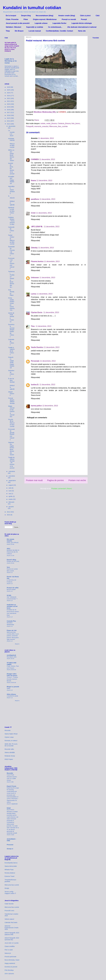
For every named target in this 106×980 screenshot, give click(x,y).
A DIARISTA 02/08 (12, 696)
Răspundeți (35, 152)
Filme (26, 19)
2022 (9, 98)
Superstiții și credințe (35, 27)
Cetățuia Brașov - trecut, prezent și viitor (11, 221)
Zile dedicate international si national (82, 27)
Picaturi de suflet (13, 588)
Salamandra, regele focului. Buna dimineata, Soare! (11, 449)
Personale (35, 361)
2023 (9, 96)
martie (11, 499)
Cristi (33, 213)
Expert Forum (12, 786)
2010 (9, 515)
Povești (84, 19)
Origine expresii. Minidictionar (45, 19)
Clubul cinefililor (10, 946)
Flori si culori (9, 950)
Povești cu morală (69, 19)
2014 (9, 121)
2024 (9, 93)
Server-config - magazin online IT (10, 893)
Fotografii (30, 126)
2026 (9, 87)
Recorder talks (9, 749)
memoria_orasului (41, 126)
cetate (43, 123)
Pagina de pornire (55, 480)
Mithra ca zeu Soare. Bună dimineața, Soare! (11, 155)
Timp (8, 31)
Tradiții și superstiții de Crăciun (11, 351)
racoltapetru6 (11, 655)
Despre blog (26, 16)
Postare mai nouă (34, 480)
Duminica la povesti (11, 967)
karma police (36, 406)
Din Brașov (19, 31)
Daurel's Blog (11, 560)
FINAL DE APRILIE (13, 543)
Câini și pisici (85, 16)
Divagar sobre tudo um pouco (12, 675)
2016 (9, 115)
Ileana (34, 181)
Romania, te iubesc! (11, 741)
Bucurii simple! (11, 589)
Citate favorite (9, 904)
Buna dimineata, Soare (12, 960)
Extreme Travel (10, 876)
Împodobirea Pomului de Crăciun (11, 251)
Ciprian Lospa (9, 737)
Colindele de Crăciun (11, 342)
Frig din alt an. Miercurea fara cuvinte (11, 423)
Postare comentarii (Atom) (62, 489)
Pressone (10, 845)
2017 (9, 112)
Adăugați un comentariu (37, 418)
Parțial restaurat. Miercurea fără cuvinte (11, 240)
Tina (33, 326)
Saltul (9, 688)
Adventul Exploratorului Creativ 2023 (12, 928)
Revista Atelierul (10, 873)
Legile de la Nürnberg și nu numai (11, 61)
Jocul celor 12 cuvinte (12, 943)
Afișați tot (17, 644)
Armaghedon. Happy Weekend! (11, 180)
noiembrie (12, 471)
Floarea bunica (37, 261)
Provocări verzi (9, 911)
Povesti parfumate (10, 957)
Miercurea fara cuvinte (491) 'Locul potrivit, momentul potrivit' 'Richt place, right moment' (13, 636)
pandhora (35, 199)
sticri (9, 549)
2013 (9, 124)
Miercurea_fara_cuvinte (58, 126)
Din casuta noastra (10, 540)
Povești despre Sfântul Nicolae (11, 401)
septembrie (12, 481)
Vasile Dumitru (37, 347)
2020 (9, 104)
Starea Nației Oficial (11, 734)
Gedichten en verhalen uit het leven (12, 606)
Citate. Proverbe (12, 19)
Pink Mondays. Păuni (11, 293)
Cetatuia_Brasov (64, 123)
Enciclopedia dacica (11, 863)
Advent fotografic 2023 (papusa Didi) (12, 934)
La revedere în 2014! (11, 133)
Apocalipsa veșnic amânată (11, 190)
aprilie (11, 496)
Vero (8, 567)
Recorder (8, 730)
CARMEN (35, 159)
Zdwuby (34, 248)
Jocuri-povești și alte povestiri (18, 23)
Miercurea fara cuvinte (12, 885)
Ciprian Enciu (37, 312)
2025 (9, 90)
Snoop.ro (10, 849)
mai (10, 494)
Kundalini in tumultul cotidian (32, 8)
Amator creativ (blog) (67, 16)
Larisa (34, 294)
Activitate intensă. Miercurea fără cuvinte (11, 143)
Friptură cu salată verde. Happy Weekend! (11, 363)
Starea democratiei (11, 866)
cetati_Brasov (52, 123)
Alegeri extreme (11, 394)
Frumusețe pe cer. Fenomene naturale (11, 263)
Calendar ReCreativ (11, 922)
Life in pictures (9, 974)
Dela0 (9, 808)
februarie (11, 502)
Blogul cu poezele (13, 687)
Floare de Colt (12, 630)
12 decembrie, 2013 (50, 406)
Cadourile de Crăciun (11, 230)
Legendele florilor (59, 23)
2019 (9, 107)
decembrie (12, 126)
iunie (10, 491)
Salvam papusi (9, 919)
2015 (9, 118)
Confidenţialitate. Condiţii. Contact (59, 31)
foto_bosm (76, 123)
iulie (10, 488)
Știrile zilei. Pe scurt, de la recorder (11, 745)
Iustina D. (35, 385)
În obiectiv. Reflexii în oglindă (11, 200)
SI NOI (9, 595)
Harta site (82, 31)
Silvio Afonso (11, 694)
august (11, 485)
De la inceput (11, 16)
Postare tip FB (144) (13, 561)
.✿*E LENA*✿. (37, 227)
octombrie (12, 476)
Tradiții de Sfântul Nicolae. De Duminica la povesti (11, 463)
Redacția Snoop (10, 756)
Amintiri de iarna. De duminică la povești (11, 169)
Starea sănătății (10, 752)
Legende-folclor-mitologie (82, 23)
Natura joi (8, 953)
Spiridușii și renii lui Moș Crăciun (11, 211)
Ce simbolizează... (55, 27)
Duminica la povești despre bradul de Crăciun (11, 331)
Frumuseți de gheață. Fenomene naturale (11, 434)
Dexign (7, 888)
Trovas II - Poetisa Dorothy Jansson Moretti (12, 679)
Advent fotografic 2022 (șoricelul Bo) (12, 939)
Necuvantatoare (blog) (45, 16)
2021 (9, 101)
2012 (9, 512)
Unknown (35, 278)
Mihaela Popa (9, 870)
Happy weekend (10, 963)
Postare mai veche (77, 480)
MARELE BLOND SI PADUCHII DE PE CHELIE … (13, 552)
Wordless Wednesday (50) (45, 112)
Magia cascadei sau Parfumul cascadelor (11, 411)
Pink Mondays (9, 970)
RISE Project (9, 759)
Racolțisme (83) (12, 657)
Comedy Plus (11, 621)
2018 (9, 110)
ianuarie (11, 507)
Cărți (98, 16)
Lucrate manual (35, 31)
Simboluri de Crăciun (11, 373)
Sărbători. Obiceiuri (13, 27)
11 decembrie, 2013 (46, 138)
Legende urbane (41, 23)
